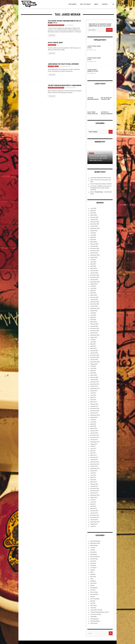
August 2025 (94, 231)
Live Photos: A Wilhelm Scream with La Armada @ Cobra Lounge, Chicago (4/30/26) (101, 188)
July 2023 (93, 286)
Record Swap (94, 592)
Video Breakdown (95, 621)
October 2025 (94, 226)
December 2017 (95, 435)
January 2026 (94, 220)
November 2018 (95, 411)
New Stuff (93, 577)
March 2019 (94, 402)
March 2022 (94, 322)
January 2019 (94, 406)
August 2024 (94, 257)
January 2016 (94, 486)
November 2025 (95, 224)
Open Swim (94, 583)
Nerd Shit (93, 574)
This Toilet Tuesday (96, 614)
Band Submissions (95, 541)
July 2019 (93, 393)
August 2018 (94, 417)
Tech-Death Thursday (96, 610)
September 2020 (95, 362)
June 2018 (93, 422)
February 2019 (94, 404)
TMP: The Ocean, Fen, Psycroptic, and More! (106, 99)
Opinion (92, 585)
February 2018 (94, 431)
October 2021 (94, 333)
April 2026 (93, 213)
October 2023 (94, 280)
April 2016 (93, 480)
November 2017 (95, 437)
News (92, 579)
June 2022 (93, 315)
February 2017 (94, 457)
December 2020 (95, 355)
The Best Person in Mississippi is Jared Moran (65, 85)
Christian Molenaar (65, 66)
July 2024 (93, 260)
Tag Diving (93, 608)
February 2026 (94, 217)
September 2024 (95, 255)
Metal (57, 66)
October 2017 (94, 440)
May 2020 (93, 371)
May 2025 (93, 237)
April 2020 (93, 373)
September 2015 (95, 495)
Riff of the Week (95, 599)
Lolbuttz (93, 570)
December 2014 (95, 515)
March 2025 (94, 242)
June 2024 (93, 262)
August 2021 (94, 337)
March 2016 (94, 482)
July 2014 (93, 526)
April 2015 (93, 506)
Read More (52, 35)
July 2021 (93, 340)
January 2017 (94, 460)
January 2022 (94, 326)
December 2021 (95, 328)
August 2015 (94, 497)
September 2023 (95, 282)
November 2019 (95, 384)
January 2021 (94, 353)
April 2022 (93, 320)
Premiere (93, 590)
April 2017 (93, 453)
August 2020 (94, 364)
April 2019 (93, 400)
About (96, 4)
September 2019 (95, 388)
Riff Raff (93, 601)
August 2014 (94, 524)
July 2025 (93, 233)
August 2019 (94, 391)
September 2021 (95, 335)
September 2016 (95, 468)
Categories (72, 4)
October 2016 (94, 466)
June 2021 (93, 342)
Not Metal (93, 581)
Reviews (92, 153)
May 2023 (93, 291)
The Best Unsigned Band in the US (56, 25)
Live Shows (93, 568)
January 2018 (94, 433)
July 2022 (93, 313)
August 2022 (94, 311)
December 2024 (95, 248)
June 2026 (93, 208)
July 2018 (93, 420)
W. (59, 45)
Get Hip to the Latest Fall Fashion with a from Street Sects (98, 158)
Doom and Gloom (95, 557)
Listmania (93, 565)
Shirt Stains (94, 605)
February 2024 (94, 271)
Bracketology (94, 545)
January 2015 (94, 513)
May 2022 (93, 317)
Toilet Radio (94, 617)
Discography (94, 554)
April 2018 (93, 426)
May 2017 (93, 451)
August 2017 (94, 444)
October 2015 (94, 493)
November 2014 (95, 517)
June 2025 (93, 235)
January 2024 (94, 273)
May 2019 (93, 397)
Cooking (93, 550)
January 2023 (94, 300)
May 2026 (93, 211)
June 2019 (93, 395)
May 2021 (93, 344)
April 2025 (93, 240)
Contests (93, 548)
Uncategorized (52, 45)
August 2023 (94, 284)
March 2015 (94, 509)
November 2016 (95, 464)
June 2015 (93, 502)
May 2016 (93, 477)
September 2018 (95, 415)
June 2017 (93, 448)
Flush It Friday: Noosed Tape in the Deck (93, 114)
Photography (94, 588)
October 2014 (94, 520)
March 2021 (94, 348)
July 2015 (93, 500)
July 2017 (93, 446)
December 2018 (95, 408)
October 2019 (94, 386)
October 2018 (94, 413)
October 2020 (94, 360)
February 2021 (94, 351)
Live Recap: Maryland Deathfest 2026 (93, 99)
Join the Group (85, 4)
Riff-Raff (93, 603)
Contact (105, 4)
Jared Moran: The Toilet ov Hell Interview (63, 64)
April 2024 (93, 266)
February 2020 (94, 377)
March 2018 (94, 428)
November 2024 (95, 251)
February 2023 (94, 297)
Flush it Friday (94, 559)
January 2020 (94, 380)
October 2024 (94, 253)
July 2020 (93, 366)
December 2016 (95, 462)
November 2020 (95, 357)
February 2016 (94, 484)
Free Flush (93, 561)
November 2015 (95, 491)
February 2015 (94, 511)
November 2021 (95, 331)
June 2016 (93, 475)
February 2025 (94, 244)
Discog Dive (94, 552)
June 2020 (93, 368)
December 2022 (95, 302)
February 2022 (94, 324)
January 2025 (94, 246)
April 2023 (93, 293)
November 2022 (95, 304)
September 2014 (95, 522)
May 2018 (93, 424)
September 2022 (95, 308)
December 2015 (95, 488)
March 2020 (94, 375)
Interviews (51, 66)
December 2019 (95, 382)
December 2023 (95, 275)
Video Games (94, 623)
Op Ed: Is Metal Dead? (55, 43)
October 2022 (94, 306)
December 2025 (95, 222)
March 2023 (94, 295)
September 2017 (95, 442)
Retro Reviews (94, 594)
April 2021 (93, 346)
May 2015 (93, 504)
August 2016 (94, 471)
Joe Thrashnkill (70, 25)
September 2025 (95, 228)
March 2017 (94, 455)
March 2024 (94, 268)
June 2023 (93, 288)
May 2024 (93, 264)
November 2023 (95, 277)
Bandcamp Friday (95, 543)
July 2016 (93, 473)
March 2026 (94, 215)
